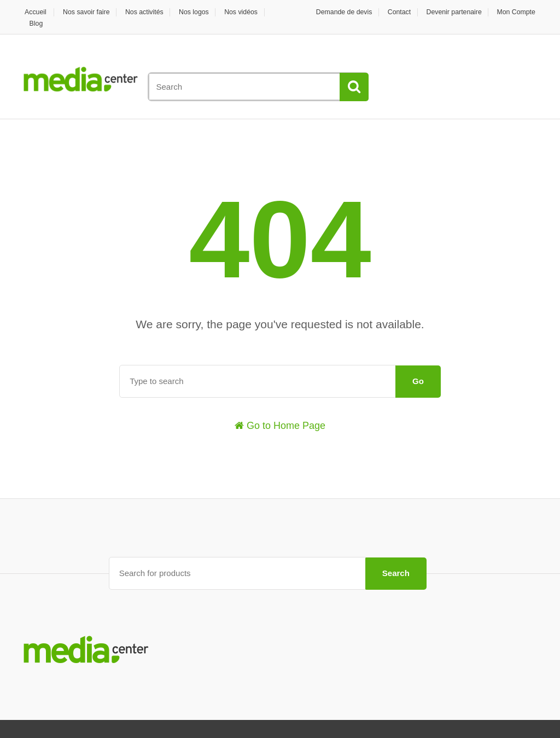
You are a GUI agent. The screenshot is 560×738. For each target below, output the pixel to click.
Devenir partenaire (450, 12)
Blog (37, 23)
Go (418, 381)
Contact (392, 12)
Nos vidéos (254, 12)
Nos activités (151, 12)
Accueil (34, 12)
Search (396, 573)
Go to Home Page (280, 426)
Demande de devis (333, 12)
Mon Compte (517, 12)
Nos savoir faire (89, 12)
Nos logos (204, 12)
